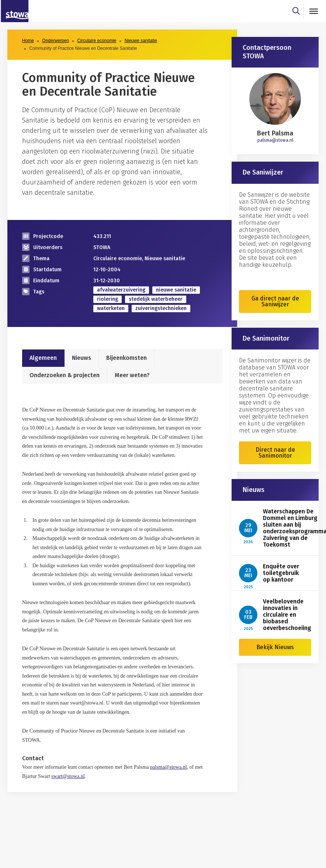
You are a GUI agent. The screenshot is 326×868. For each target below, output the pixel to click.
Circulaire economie (97, 41)
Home (28, 41)
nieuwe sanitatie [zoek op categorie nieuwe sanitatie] (176, 290)
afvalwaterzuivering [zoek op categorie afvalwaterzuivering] (121, 290)
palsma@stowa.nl (275, 140)
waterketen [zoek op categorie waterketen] (111, 308)
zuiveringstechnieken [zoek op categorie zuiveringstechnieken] (161, 308)
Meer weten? (132, 375)
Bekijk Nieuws (275, 647)
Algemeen (43, 358)
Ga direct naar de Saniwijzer (275, 301)
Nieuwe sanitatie (141, 41)
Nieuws (81, 358)
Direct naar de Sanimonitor (275, 453)
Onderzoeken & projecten (65, 375)
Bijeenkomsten (126, 358)
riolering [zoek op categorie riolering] (107, 299)
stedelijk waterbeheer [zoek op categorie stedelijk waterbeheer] (156, 299)
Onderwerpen (56, 41)
